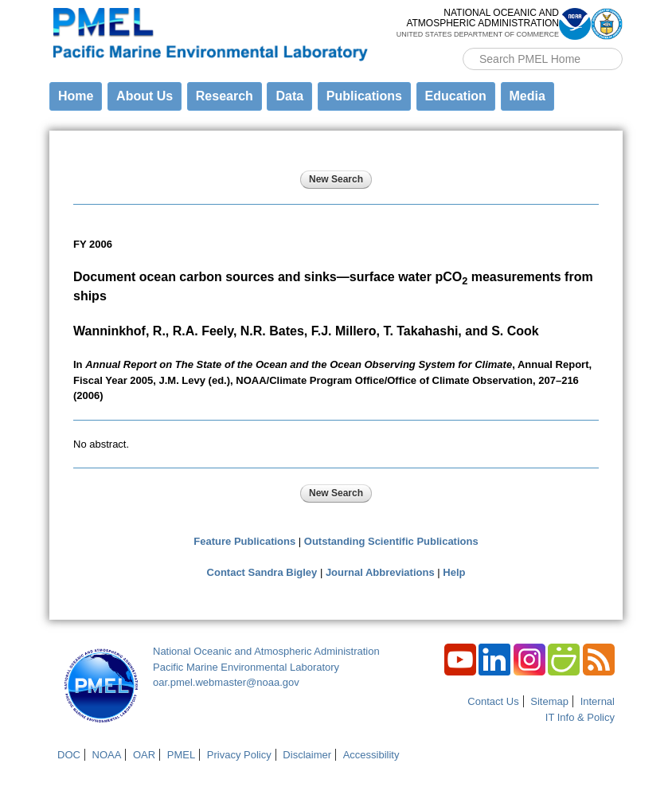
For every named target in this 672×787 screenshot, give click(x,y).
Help (454, 572)
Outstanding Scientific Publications (391, 541)
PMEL (181, 755)
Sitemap (549, 701)
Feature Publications (244, 541)
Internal (598, 701)
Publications (364, 96)
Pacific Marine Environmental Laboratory (246, 667)
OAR (144, 755)
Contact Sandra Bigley (262, 572)
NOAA (107, 755)
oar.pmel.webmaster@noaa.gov (226, 682)
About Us (145, 96)
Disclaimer (307, 755)
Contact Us (493, 701)
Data (289, 96)
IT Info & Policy (580, 717)
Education (456, 96)
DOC (69, 755)
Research (225, 96)
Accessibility (371, 755)
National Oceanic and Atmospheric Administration (266, 651)
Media (527, 96)
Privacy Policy (239, 755)
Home (76, 96)
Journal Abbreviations (380, 572)
